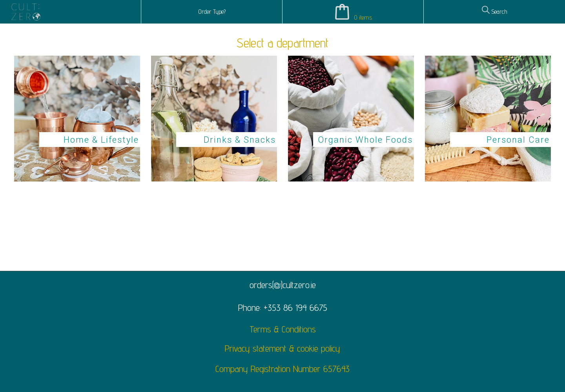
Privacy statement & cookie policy (282, 348)
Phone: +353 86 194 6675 (283, 308)
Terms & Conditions (283, 329)
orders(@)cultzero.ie (283, 285)
